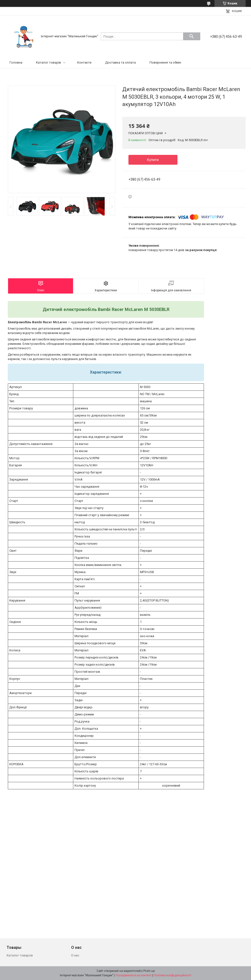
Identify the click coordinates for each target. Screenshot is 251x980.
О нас (75, 955)
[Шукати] (192, 36)
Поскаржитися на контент (133, 975)
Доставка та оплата (120, 62)
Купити (153, 160)
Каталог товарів (49, 62)
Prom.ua (149, 971)
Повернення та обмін (165, 62)
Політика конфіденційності (172, 975)
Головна (16, 62)
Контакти (84, 62)
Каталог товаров (20, 955)
